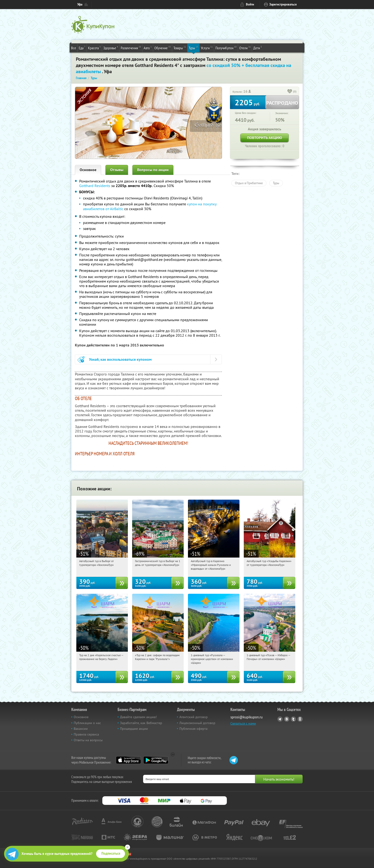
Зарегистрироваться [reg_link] (283, 4)
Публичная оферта (193, 729)
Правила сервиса (86, 734)
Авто (148, 48)
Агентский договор (194, 717)
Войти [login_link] (250, 4)
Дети (258, 48)
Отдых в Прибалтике (249, 183)
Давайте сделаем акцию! (138, 717)
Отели (245, 48)
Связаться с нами (243, 723)
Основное (88, 170)
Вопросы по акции (153, 170)
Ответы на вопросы (88, 740)
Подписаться (111, 853)
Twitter (293, 719)
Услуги (207, 48)
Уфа (80, 4)
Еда (82, 48)
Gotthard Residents (95, 186)
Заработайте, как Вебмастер (141, 723)
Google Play (156, 760)
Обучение (163, 48)
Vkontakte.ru (287, 719)
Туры (193, 48)
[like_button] (290, 92)
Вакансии (81, 729)
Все (74, 48)
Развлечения (131, 48)
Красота (94, 48)
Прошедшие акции (134, 729)
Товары (180, 48)
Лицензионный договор (197, 723)
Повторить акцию (265, 138)
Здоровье (111, 48)
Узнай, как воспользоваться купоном (120, 359)
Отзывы (117, 170)
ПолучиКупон (226, 48)
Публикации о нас (87, 723)
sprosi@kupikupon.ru (247, 717)
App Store (128, 760)
